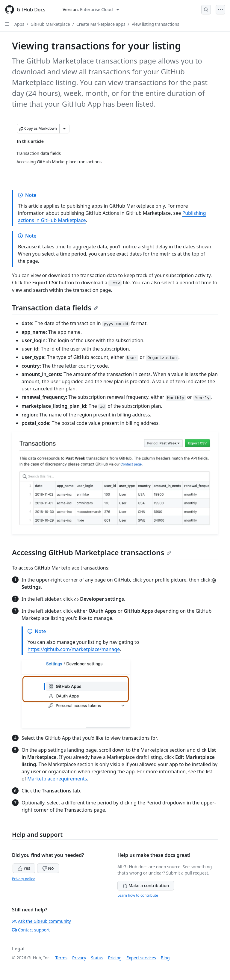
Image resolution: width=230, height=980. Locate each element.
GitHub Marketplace (50, 24)
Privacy (79, 958)
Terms (61, 958)
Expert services (141, 958)
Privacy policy (23, 879)
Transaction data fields (55, 308)
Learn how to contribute (138, 895)
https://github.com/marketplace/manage (74, 649)
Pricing (115, 958)
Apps (19, 24)
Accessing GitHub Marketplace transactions (92, 552)
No (48, 868)
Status (97, 958)
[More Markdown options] (64, 129)
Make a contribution (146, 885)
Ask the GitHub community (41, 921)
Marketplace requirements (57, 779)
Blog (165, 958)
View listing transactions (156, 24)
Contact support (31, 930)
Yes (24, 868)
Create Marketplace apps (101, 24)
